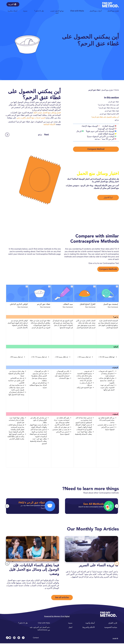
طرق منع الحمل (107, 90)
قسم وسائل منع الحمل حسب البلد (47, 113)
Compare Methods (108, 270)
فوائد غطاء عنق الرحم (112, 111)
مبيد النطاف (68, 305)
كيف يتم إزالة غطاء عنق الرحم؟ (109, 108)
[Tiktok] (7, 638)
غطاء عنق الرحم (114, 102)
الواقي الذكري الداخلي (19, 305)
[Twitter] (19, 638)
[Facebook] (23, 638)
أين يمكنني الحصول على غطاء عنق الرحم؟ (105, 117)
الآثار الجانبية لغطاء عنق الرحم (109, 114)
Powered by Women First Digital (57, 617)
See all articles (62, 598)
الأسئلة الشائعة (49, 124)
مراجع (117, 120)
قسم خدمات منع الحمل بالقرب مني (31, 118)
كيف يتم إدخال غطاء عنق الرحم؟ (108, 105)
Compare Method (96, 149)
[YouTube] (10, 638)
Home (117, 90)
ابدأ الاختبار (108, 198)
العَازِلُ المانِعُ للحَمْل (88, 305)
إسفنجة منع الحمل (111, 305)
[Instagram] (14, 638)
